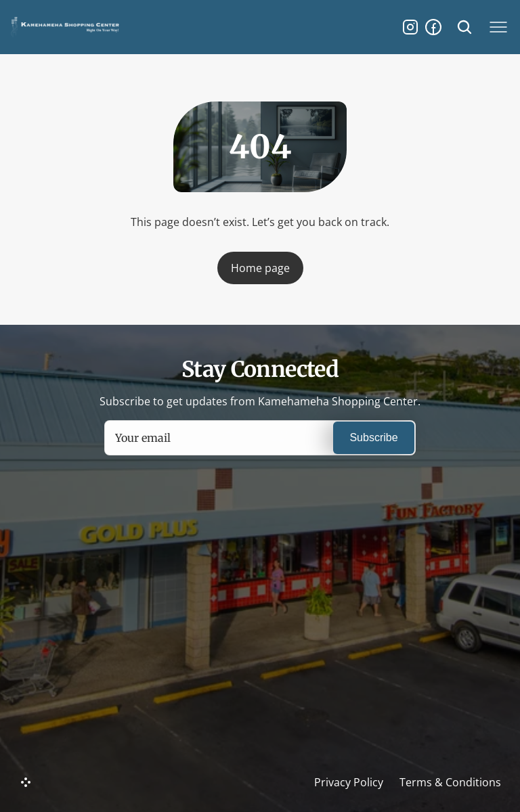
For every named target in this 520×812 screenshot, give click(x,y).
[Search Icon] (464, 27)
